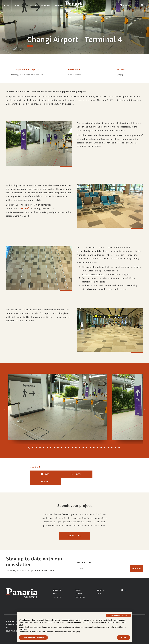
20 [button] (97, 448)
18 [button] (90, 448)
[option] (39, 145)
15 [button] (80, 448)
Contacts (57, 597)
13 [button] (72, 448)
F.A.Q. (99, 594)
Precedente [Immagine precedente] (4, 409)
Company (100, 590)
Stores (124, 5)
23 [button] (108, 448)
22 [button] (105, 448)
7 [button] (51, 448)
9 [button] (58, 448)
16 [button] (83, 448)
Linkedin (77, 474)
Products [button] (18, 5)
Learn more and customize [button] (33, 637)
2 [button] (33, 448)
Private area (80, 597)
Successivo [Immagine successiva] (145, 409)
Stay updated (84, 562)
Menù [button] (6, 5)
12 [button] (69, 448)
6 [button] (47, 448)
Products (57, 590)
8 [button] (54, 448)
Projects (79, 590)
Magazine (59, 5)
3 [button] (36, 448)
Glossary (79, 594)
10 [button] (62, 448)
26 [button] (119, 448)
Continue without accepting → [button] (118, 615)
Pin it (45, 481)
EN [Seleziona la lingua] (144, 5)
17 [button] (87, 448)
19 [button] (94, 448)
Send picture (75, 536)
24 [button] (112, 448)
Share (45, 474)
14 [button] (76, 448)
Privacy (9, 628)
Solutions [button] (45, 5)
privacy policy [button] (81, 620)
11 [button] (65, 448)
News (55, 594)
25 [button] (115, 448)
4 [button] (40, 448)
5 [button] (44, 448)
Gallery (67, 13)
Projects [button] (32, 5)
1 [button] (29, 448)
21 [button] (101, 448)
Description (80, 13)
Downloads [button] (73, 5)
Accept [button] (123, 637)
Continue (136, 569)
